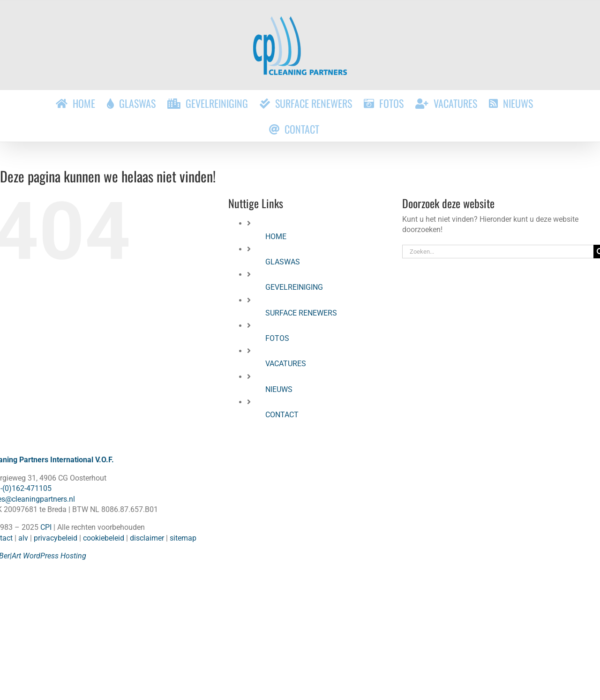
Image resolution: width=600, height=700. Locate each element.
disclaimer (147, 538)
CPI (46, 527)
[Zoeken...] (498, 252)
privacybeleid (56, 538)
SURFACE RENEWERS (301, 313)
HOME (276, 237)
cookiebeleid (104, 538)
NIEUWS (279, 389)
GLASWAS (283, 262)
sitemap (183, 538)
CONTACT (282, 415)
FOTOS (277, 338)
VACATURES (286, 364)
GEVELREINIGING (294, 287)
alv (23, 538)
